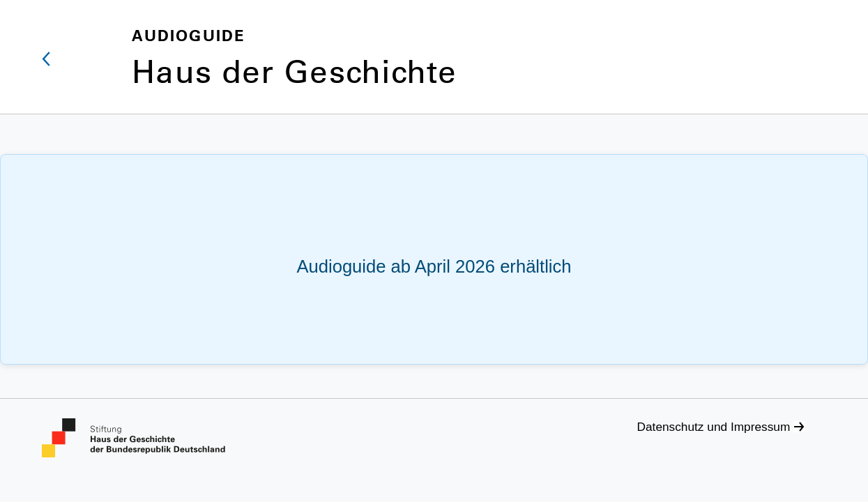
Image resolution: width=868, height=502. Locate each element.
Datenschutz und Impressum (714, 427)
